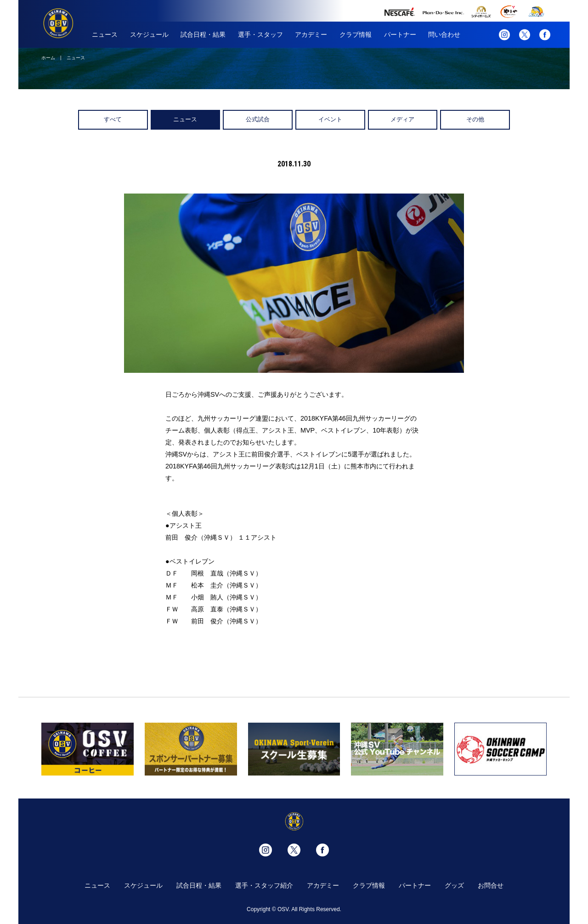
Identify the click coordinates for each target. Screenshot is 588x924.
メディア (402, 119)
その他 (475, 119)
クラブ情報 (356, 34)
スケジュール (149, 34)
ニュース (105, 34)
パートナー (400, 34)
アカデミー (311, 34)
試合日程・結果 (203, 34)
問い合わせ (444, 34)
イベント (330, 119)
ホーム (48, 58)
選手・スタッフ (260, 34)
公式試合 (258, 119)
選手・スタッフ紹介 (264, 885)
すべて (113, 119)
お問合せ (491, 885)
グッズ (454, 885)
